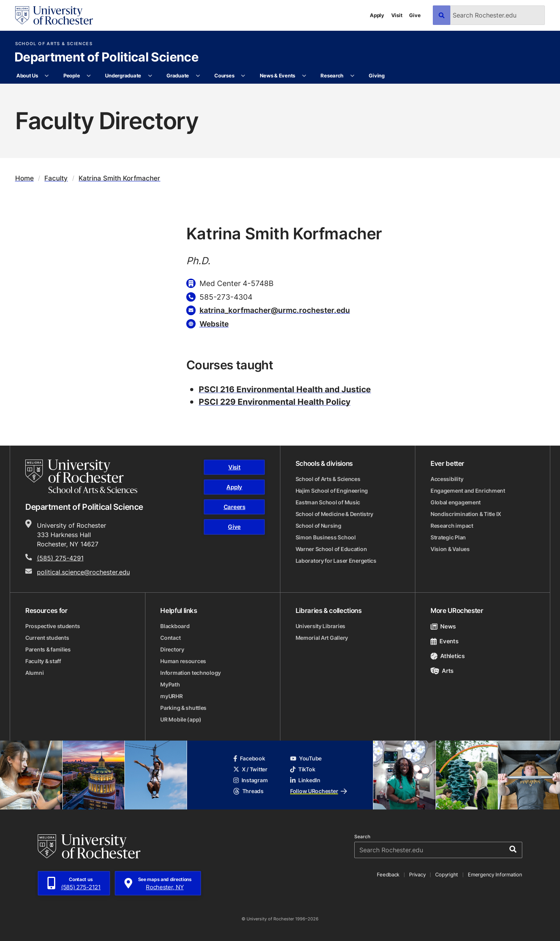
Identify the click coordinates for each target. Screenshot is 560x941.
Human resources (183, 661)
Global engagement (456, 502)
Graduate (178, 75)
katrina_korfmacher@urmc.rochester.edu (275, 310)
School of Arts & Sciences (54, 44)
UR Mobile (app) (181, 719)
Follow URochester (318, 791)
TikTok (303, 769)
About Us (27, 75)
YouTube (306, 758)
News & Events (278, 75)
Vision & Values (450, 549)
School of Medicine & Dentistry (335, 514)
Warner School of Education (331, 549)
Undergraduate (123, 75)
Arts (442, 671)
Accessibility (447, 479)
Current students (47, 638)
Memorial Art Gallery (322, 638)
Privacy (417, 874)
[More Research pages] (352, 76)
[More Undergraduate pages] (150, 76)
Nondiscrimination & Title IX (466, 514)
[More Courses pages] (243, 76)
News (443, 626)
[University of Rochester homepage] (54, 15)
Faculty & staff (43, 661)
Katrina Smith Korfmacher (119, 178)
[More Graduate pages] (198, 76)
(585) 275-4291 (60, 558)
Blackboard (175, 626)
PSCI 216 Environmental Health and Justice (285, 389)
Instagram (250, 780)
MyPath (170, 684)
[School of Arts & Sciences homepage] (81, 476)
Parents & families (48, 649)
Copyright (447, 874)
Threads (248, 791)
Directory (172, 649)
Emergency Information (495, 874)
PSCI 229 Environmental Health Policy (275, 402)
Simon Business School (326, 537)
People (72, 75)
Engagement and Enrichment (468, 491)
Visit (397, 15)
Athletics (448, 656)
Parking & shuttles (183, 708)
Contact (170, 638)
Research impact (452, 526)
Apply (377, 15)
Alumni (34, 673)
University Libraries (320, 626)
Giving (376, 75)
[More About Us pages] (47, 76)
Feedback (388, 874)
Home (24, 178)
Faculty (56, 178)
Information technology (191, 673)
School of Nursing (318, 526)
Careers (234, 507)
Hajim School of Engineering (332, 491)
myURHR (171, 696)
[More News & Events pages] (304, 76)
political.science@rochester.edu (83, 572)
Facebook (249, 758)
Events (444, 641)
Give (415, 15)
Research (332, 75)
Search (362, 837)
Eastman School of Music (328, 502)
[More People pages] (89, 76)
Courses (224, 75)
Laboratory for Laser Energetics (336, 561)
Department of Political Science (106, 58)
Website (214, 324)
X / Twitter (250, 769)
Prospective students (52, 626)
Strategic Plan (448, 537)
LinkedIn (305, 780)
